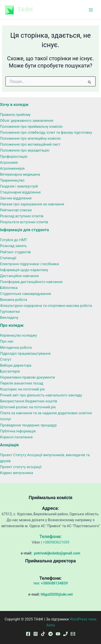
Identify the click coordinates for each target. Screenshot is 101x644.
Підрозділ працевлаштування (25, 354)
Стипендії (8, 258)
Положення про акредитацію (25, 150)
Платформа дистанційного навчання (31, 282)
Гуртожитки (10, 312)
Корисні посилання (16, 437)
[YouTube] (58, 634)
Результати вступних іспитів (24, 222)
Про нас (7, 341)
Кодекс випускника (17, 473)
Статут (6, 359)
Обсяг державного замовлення (27, 121)
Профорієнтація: (14, 157)
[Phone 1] (65, 634)
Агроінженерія (12, 168)
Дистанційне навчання (19, 276)
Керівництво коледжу (19, 335)
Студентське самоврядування (25, 294)
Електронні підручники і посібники (29, 264)
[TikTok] (43, 634)
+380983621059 (56, 542)
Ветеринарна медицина (20, 174)
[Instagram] (36, 634)
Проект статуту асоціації (21, 467)
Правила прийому (15, 115)
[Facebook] (28, 634)
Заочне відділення (16, 198)
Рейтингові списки (16, 210)
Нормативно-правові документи (27, 377)
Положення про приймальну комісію (31, 127)
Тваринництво (12, 180)
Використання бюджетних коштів (29, 401)
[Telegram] (50, 634)
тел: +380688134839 (51, 583)
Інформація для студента (25, 230)
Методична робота (16, 348)
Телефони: (50, 536)
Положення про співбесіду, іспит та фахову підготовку (46, 132)
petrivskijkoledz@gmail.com (57, 553)
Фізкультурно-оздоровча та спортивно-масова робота (46, 306)
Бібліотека (9, 288)
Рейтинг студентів (15, 252)
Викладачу (9, 318)
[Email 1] (73, 634)
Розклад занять (13, 246)
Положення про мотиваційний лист (30, 144)
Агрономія (9, 162)
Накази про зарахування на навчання (32, 204)
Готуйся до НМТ (14, 240)
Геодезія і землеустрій (19, 186)
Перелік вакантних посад (22, 383)
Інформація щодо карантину (24, 270)
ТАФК (25, 10)
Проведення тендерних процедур (28, 425)
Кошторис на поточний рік (22, 389)
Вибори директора (16, 365)
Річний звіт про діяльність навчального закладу (41, 395)
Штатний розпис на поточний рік (28, 407)
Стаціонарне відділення (20, 192)
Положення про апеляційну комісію (30, 138)
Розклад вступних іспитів (22, 216)
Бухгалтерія (10, 371)
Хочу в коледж (14, 105)
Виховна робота (14, 300)
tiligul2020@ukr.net (57, 594)
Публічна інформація (18, 431)
